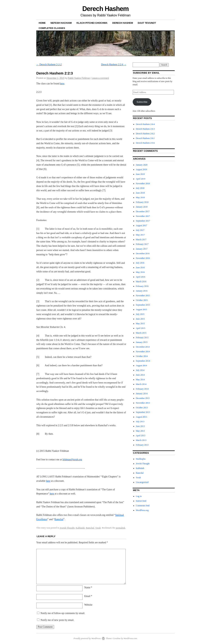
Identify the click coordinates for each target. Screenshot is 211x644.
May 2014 (140, 380)
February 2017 (142, 244)
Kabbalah (80, 528)
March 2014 (141, 384)
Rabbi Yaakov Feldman (79, 78)
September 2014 (143, 361)
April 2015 (141, 328)
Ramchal (59, 519)
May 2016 (140, 272)
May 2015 (140, 324)
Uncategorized (142, 482)
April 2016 (141, 277)
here (62, 84)
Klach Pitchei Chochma (92, 23)
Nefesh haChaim (61, 23)
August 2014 (141, 366)
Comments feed (143, 506)
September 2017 (143, 221)
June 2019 (140, 174)
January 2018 (142, 207)
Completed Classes (52, 28)
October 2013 (142, 408)
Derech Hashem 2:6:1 (145, 138)
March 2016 (141, 282)
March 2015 (141, 333)
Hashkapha (141, 459)
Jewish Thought (67, 528)
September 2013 (143, 412)
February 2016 (142, 286)
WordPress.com (130, 638)
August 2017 (141, 225)
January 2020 (142, 165)
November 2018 (143, 183)
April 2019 (141, 179)
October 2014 (142, 356)
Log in (139, 496)
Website (88, 605)
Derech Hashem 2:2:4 (114, 65)
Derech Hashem (105, 9)
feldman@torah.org (72, 460)
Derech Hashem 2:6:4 (145, 124)
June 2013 (140, 426)
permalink (121, 528)
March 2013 (141, 440)
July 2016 (140, 263)
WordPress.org (142, 510)
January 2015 (142, 342)
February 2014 (142, 389)
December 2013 (143, 398)
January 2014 (142, 394)
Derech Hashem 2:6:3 (145, 129)
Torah (98, 528)
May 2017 (140, 235)
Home (42, 23)
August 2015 (141, 310)
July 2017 (140, 230)
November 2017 (143, 216)
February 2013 (142, 445)
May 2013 (140, 431)
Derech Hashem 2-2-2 (49, 65)
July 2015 (140, 314)
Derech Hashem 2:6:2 (145, 134)
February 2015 (142, 338)
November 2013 (143, 403)
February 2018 (142, 202)
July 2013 (140, 422)
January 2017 (142, 249)
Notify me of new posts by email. (57, 620)
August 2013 (141, 417)
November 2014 (143, 352)
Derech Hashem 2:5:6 (145, 143)
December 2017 (143, 211)
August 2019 (141, 169)
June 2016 (140, 268)
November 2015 (143, 296)
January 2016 (142, 291)
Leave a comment (100, 78)
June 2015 (140, 319)
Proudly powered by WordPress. (87, 638)
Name (88, 588)
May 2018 (140, 197)
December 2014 (143, 347)
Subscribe (142, 102)
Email (88, 596)
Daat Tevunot (147, 23)
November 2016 (143, 258)
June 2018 (140, 193)
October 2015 (142, 300)
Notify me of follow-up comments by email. (63, 613)
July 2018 (140, 188)
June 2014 (140, 375)
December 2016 (143, 254)
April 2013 (141, 436)
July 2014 (140, 370)
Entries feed (141, 501)
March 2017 (141, 240)
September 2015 (143, 305)
